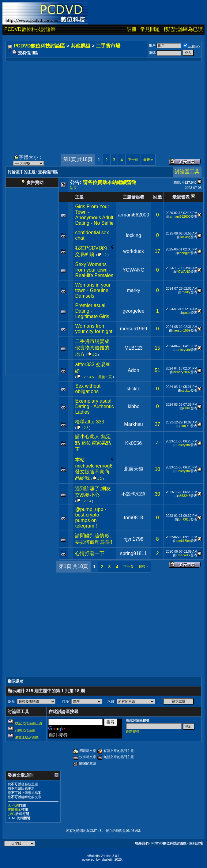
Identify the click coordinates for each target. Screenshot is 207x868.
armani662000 (134, 215)
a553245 (184, 496)
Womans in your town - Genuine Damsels (93, 290)
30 (157, 494)
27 (157, 424)
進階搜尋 (133, 731)
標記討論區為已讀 (183, 29)
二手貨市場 (108, 46)
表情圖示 (14, 810)
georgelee (133, 311)
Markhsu (133, 424)
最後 (148, 160)
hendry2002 (182, 372)
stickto (133, 389)
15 (157, 348)
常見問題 (150, 29)
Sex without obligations (88, 389)
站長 (73, 188)
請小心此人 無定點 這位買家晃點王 (93, 443)
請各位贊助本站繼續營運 (110, 182)
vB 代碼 (13, 805)
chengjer (184, 253)
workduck (134, 251)
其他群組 (81, 46)
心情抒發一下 (90, 553)
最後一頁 (105, 377)
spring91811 (134, 553)
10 (157, 469)
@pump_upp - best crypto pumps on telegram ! (91, 518)
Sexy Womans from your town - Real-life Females (94, 270)
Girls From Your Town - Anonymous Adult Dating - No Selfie (94, 215)
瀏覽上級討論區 (27, 737)
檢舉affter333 (90, 422)
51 (157, 370)
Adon (133, 370)
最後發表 (181, 197)
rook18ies (183, 541)
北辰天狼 (134, 469)
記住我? (192, 46)
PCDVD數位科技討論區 (30, 29)
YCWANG (133, 270)
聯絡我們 (142, 843)
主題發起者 (134, 197)
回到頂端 (196, 843)
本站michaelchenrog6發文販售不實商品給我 (94, 469)
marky (134, 290)
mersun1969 (134, 329)
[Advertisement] (103, 104)
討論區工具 (187, 172)
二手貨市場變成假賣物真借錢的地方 (92, 348)
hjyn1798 (134, 539)
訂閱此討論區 (25, 730)
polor (187, 313)
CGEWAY (183, 555)
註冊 (132, 29)
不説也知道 (134, 494)
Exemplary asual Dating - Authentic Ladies (94, 406)
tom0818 (134, 518)
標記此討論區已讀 (28, 723)
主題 (79, 197)
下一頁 (133, 160)
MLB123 (134, 348)
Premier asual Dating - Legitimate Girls (92, 311)
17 (157, 251)
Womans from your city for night (94, 329)
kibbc (133, 406)
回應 (157, 197)
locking (134, 235)
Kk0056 (134, 443)
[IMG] (12, 814)
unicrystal (184, 350)
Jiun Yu (185, 426)
